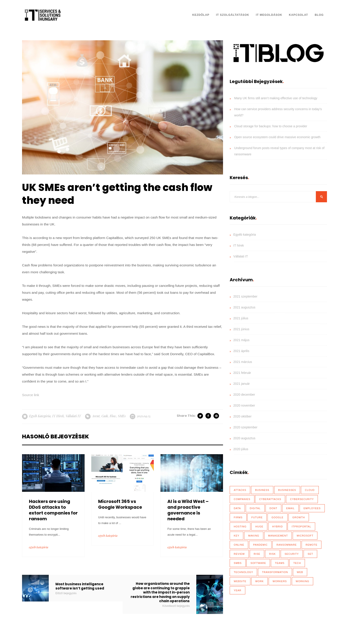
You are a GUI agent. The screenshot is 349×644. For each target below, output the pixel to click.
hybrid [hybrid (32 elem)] (278, 527)
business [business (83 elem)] (262, 490)
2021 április (241, 351)
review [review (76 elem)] (239, 554)
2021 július (241, 318)
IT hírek (58, 416)
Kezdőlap (201, 15)
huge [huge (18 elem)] (259, 527)
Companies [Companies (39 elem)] (242, 499)
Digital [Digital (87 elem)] (255, 508)
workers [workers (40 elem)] (280, 581)
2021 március (243, 362)
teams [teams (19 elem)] (280, 563)
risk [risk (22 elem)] (272, 554)
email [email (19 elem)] (290, 508)
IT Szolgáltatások (233, 15)
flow (113, 416)
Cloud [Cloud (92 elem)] (310, 490)
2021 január (241, 384)
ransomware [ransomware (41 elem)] (287, 545)
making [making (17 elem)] (254, 536)
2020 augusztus (244, 438)
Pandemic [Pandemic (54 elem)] (260, 545)
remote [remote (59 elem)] (311, 545)
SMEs (122, 416)
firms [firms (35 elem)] (238, 517)
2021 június (241, 329)
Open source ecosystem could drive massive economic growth (277, 137)
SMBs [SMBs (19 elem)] (238, 563)
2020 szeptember (245, 427)
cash (105, 416)
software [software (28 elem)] (258, 563)
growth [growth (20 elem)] (299, 517)
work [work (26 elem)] (260, 581)
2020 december (244, 395)
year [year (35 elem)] (237, 590)
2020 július (241, 449)
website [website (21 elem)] (240, 581)
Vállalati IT (73, 416)
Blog (319, 15)
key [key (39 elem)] (236, 536)
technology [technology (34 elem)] (243, 572)
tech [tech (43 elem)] (297, 563)
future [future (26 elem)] (257, 517)
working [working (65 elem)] (303, 581)
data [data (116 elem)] (237, 508)
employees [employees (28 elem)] (312, 508)
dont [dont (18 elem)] (273, 508)
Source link (31, 395)
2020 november (244, 405)
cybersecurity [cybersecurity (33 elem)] (302, 499)
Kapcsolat (298, 15)
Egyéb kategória (40, 416)
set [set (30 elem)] (310, 554)
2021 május (241, 340)
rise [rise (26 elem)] (257, 554)
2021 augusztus (244, 307)
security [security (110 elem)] (292, 554)
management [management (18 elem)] (278, 536)
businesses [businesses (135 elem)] (287, 490)
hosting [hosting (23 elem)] (240, 527)
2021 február (242, 373)
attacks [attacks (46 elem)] (240, 490)
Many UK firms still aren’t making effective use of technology (276, 98)
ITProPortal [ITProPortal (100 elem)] (301, 527)
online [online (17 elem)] (239, 545)
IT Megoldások (269, 15)
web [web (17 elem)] (300, 572)
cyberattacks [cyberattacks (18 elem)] (270, 499)
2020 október (242, 416)
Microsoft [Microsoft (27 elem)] (305, 536)
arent (96, 416)
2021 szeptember (245, 296)
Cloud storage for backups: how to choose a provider (271, 126)
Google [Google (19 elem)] (278, 517)
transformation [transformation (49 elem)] (275, 572)
